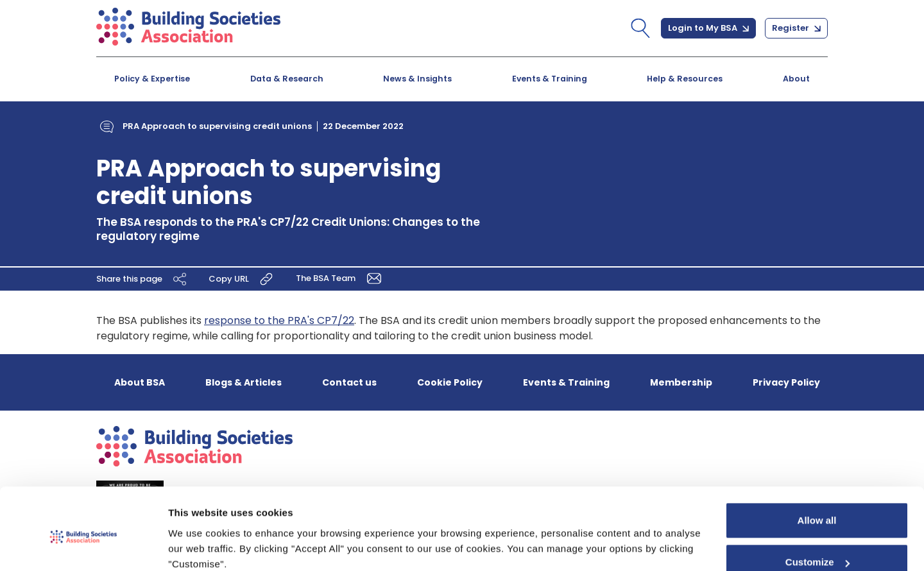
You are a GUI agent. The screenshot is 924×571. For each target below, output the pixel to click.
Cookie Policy (450, 382)
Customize (817, 508)
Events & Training (550, 79)
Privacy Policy (786, 382)
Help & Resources (685, 79)
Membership (681, 382)
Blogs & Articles (244, 382)
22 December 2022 (363, 126)
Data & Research (287, 79)
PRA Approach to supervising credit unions (217, 126)
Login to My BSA (708, 28)
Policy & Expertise (152, 79)
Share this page (143, 279)
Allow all (817, 467)
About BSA (140, 382)
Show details (198, 546)
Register (796, 28)
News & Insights (417, 79)
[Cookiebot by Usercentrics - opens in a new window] (83, 546)
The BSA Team (341, 278)
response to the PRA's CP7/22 (279, 320)
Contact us (349, 382)
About (796, 79)
